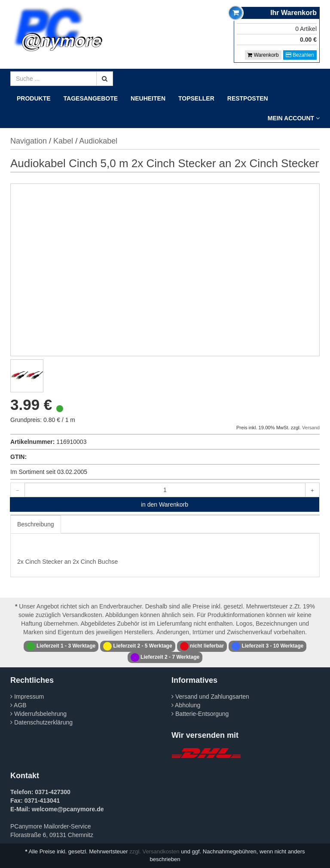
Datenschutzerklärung (41, 722)
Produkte (34, 98)
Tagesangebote (91, 98)
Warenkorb (263, 55)
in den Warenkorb (165, 504)
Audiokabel (98, 141)
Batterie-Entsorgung (200, 714)
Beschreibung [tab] (36, 524)
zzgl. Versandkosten (154, 851)
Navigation (29, 141)
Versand (311, 428)
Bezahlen (300, 55)
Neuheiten (148, 98)
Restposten (248, 98)
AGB (18, 705)
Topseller (196, 98)
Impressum (27, 697)
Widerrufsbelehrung (38, 714)
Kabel (63, 141)
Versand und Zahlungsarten (210, 697)
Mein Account (294, 118)
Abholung (186, 705)
